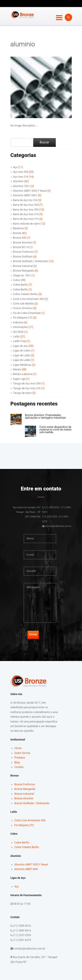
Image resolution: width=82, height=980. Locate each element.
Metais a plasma (23, 374)
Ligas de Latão (22, 360)
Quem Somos (22, 753)
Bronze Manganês (24, 271)
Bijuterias (19, 228)
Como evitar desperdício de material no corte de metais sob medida (55, 430)
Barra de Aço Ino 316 (25, 200)
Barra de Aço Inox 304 (26, 210)
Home (18, 748)
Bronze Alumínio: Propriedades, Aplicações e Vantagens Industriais (45, 416)
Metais (17, 369)
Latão (16, 337)
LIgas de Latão (22, 355)
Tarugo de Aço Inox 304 (27, 384)
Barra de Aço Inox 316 (26, 214)
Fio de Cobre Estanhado (27, 313)
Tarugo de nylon (22, 393)
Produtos (20, 758)
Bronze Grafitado (23, 257)
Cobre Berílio (21, 285)
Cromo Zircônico (23, 308)
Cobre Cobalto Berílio (25, 294)
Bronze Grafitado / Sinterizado (31, 261)
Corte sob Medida (24, 304)
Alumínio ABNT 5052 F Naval (30, 191)
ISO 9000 (18, 332)
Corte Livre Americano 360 (29, 299)
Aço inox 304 (21, 172)
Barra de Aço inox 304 (26, 205)
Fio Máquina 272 (23, 318)
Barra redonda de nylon (27, 224)
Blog (17, 762)
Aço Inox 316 (21, 177)
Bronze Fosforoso (24, 252)
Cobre (17, 280)
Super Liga (19, 379)
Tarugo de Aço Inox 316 (27, 388)
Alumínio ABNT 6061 (25, 195)
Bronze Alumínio (23, 243)
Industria (18, 322)
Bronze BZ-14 (21, 247)
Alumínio (18, 181)
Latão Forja (20, 341)
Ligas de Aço (21, 346)
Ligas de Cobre (22, 351)
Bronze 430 (20, 238)
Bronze (17, 233)
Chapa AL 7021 (22, 276)
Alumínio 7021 (22, 186)
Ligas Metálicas (22, 365)
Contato (19, 767)
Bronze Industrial (23, 266)
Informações (21, 327)
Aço (15, 167)
